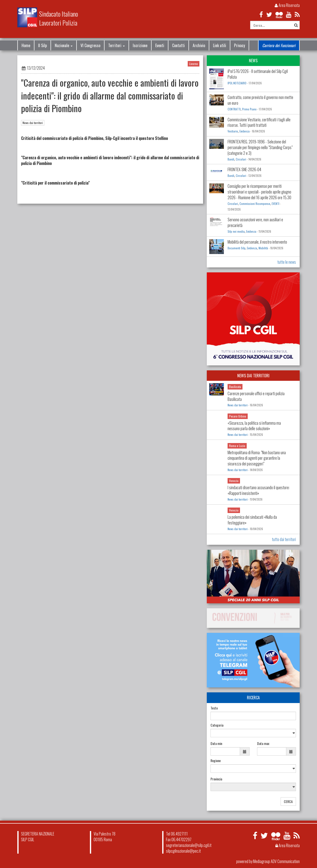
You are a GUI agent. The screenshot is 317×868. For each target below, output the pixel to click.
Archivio (199, 45)
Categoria (217, 725)
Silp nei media (236, 231)
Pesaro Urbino (238, 416)
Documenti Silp (237, 248)
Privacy (239, 45)
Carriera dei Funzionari (279, 45)
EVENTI (276, 204)
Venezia (234, 481)
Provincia (216, 779)
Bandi (231, 159)
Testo (214, 708)
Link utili (220, 45)
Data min (216, 743)
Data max (263, 743)
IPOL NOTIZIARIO (237, 83)
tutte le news (287, 262)
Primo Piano (249, 109)
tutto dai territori (284, 539)
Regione (216, 761)
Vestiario (233, 131)
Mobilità (263, 248)
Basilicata (235, 387)
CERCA (288, 801)
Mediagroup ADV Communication (276, 861)
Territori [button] (117, 45)
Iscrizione (140, 45)
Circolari (241, 159)
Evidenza (245, 131)
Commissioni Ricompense (255, 204)
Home (26, 45)
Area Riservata (287, 5)
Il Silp (42, 45)
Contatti (178, 45)
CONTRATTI (234, 109)
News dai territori (33, 123)
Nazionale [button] (64, 45)
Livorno (194, 64)
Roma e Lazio (237, 446)
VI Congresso (90, 45)
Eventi (160, 45)
